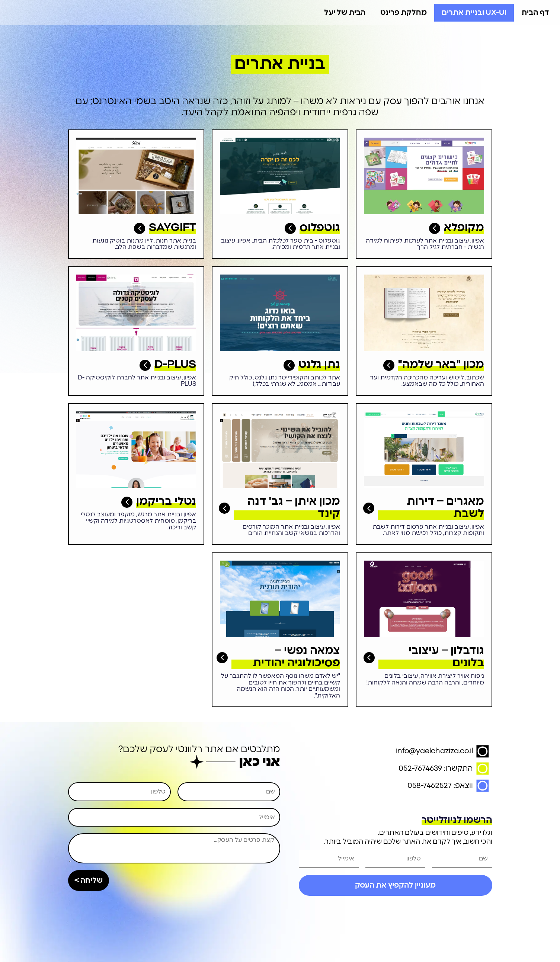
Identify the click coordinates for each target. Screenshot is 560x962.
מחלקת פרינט (404, 13)
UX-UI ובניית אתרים (474, 13)
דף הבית (535, 13)
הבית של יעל (345, 13)
